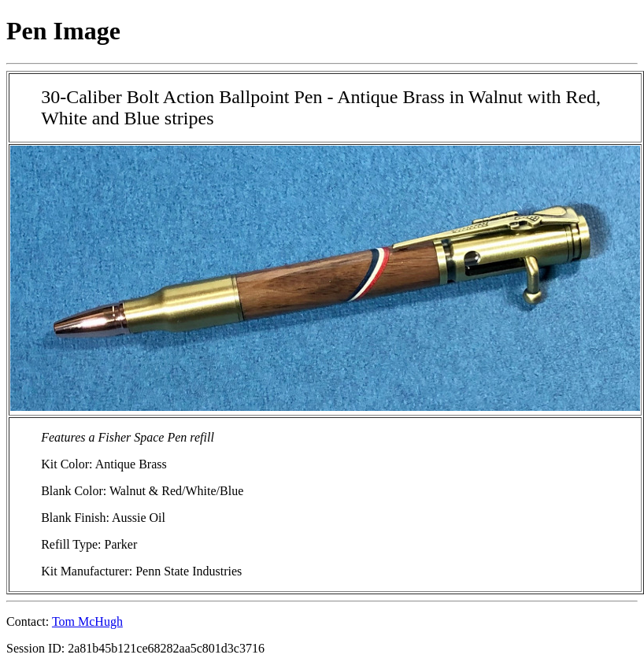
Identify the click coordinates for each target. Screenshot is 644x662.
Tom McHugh (87, 621)
